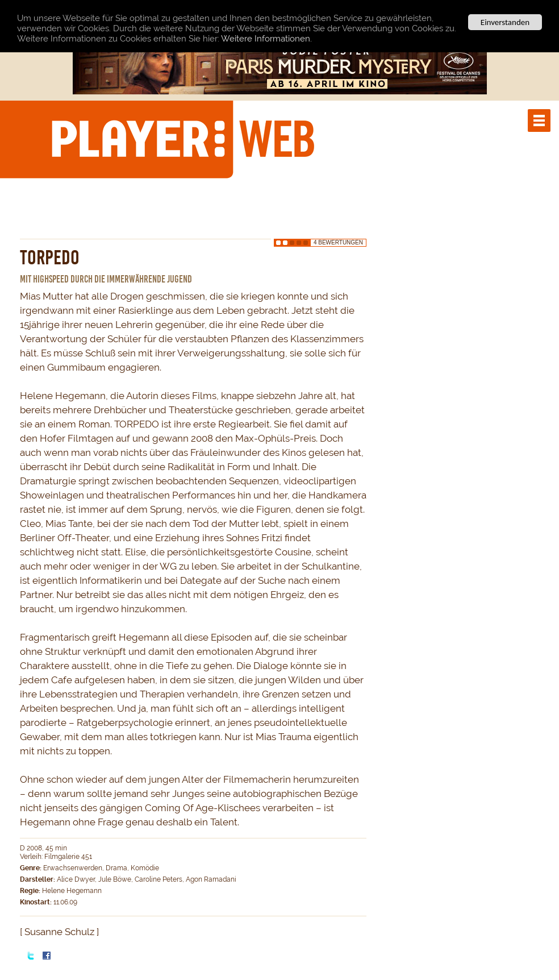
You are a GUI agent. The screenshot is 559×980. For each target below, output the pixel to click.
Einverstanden (505, 22)
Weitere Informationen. (266, 38)
